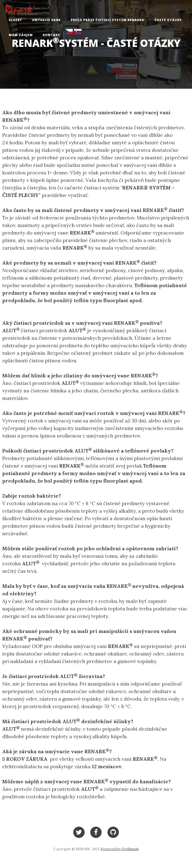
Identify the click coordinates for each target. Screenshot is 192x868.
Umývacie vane (46, 20)
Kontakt (51, 35)
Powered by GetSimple (120, 849)
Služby (15, 20)
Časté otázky (168, 20)
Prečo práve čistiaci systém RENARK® (108, 20)
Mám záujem (21, 35)
